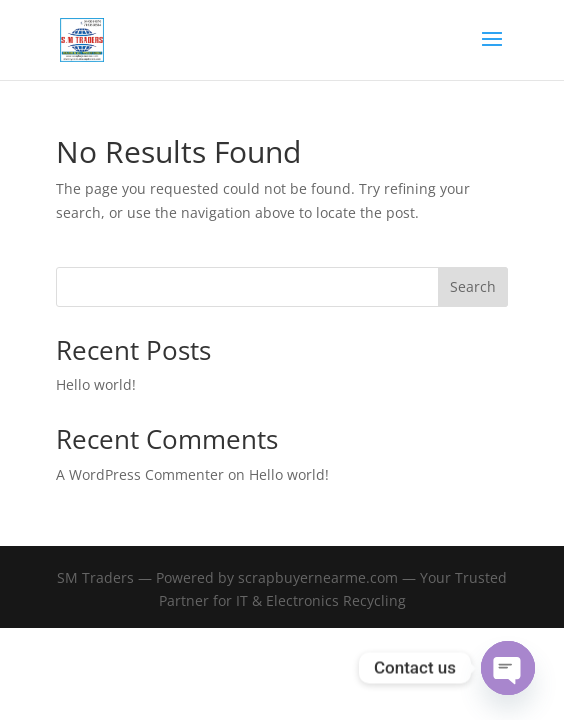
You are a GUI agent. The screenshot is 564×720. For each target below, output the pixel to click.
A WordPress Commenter (140, 474)
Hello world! (96, 384)
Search (473, 286)
